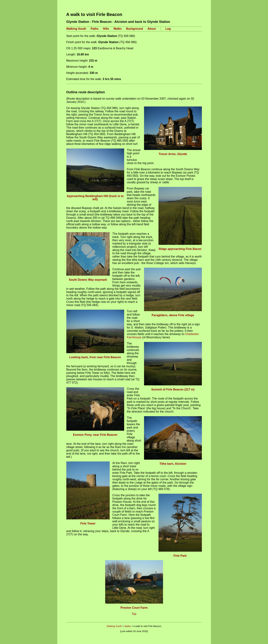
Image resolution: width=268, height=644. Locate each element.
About (152, 29)
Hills (106, 29)
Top (134, 614)
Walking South (76, 29)
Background (135, 29)
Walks (118, 29)
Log (168, 29)
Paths (95, 29)
